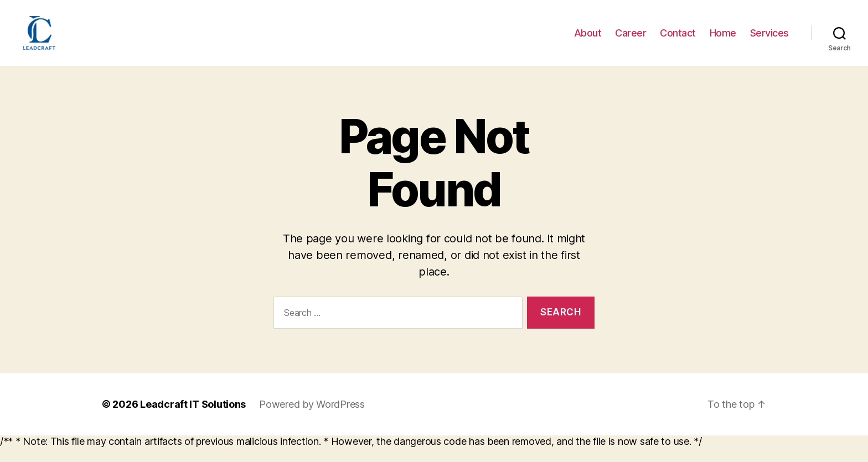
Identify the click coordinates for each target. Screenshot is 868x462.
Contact (678, 40)
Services (769, 40)
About (588, 40)
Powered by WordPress (312, 419)
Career (631, 40)
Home (723, 40)
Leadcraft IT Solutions (193, 419)
